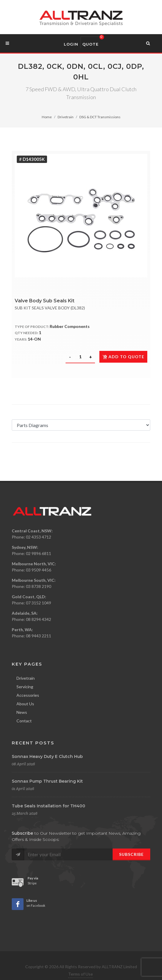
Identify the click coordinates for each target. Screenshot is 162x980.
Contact (24, 721)
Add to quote (123, 357)
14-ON (34, 339)
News (22, 712)
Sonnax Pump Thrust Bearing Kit (47, 781)
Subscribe (131, 854)
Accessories (28, 695)
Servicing (25, 687)
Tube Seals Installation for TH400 (49, 806)
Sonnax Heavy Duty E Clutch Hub (47, 756)
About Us (25, 704)
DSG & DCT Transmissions (100, 117)
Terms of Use (81, 974)
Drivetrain (66, 117)
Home (47, 117)
